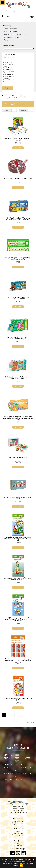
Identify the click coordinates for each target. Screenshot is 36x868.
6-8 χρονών (8, 74)
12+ (6, 81)
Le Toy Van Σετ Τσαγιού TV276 (18, 458)
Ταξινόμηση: (7, 110)
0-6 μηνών (8, 62)
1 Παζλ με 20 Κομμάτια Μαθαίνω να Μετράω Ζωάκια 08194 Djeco (18, 298)
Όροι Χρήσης (18, 845)
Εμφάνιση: (24, 110)
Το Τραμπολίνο (18, 821)
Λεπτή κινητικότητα (11, 32)
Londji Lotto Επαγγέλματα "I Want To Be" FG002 (18, 498)
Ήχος (6, 40)
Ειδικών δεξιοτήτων (13, 95)
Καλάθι (18, 831)
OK (21, 866)
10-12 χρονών (9, 79)
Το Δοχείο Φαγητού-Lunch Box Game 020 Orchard (18, 139)
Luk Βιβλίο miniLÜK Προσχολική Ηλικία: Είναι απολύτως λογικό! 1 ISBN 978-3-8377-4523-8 (18, 539)
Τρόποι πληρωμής (18, 835)
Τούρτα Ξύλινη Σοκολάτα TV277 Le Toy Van (18, 178)
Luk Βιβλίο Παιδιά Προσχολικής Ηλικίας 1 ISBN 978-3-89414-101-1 (18, 579)
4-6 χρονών (8, 72)
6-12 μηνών (8, 65)
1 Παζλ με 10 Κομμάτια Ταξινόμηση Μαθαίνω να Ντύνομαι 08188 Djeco (18, 219)
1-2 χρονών (8, 67)
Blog (18, 843)
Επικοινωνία (18, 825)
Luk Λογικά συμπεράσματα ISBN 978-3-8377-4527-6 (18, 699)
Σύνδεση (8, 16)
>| (30, 715)
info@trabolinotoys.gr (20, 813)
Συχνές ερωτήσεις (18, 823)
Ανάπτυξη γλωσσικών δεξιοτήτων (15, 34)
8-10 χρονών (9, 77)
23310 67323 (20, 811)
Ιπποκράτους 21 (18, 807)
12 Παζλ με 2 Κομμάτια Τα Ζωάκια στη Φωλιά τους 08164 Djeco (18, 338)
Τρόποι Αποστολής (18, 833)
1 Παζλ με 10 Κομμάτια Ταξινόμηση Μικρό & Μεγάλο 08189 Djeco (18, 259)
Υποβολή (8, 88)
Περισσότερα (18, 148)
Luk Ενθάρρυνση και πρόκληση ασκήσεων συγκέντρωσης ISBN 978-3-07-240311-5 (18, 660)
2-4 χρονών (8, 69)
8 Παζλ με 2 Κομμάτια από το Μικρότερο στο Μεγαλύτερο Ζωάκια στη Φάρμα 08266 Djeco (18, 418)
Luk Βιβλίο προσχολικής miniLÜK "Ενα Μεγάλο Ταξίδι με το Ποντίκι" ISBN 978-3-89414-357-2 (18, 619)
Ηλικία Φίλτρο (9, 57)
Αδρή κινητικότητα (10, 29)
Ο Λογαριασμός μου (18, 837)
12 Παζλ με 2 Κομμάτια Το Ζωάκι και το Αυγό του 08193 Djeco (18, 378)
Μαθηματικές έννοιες (11, 37)
